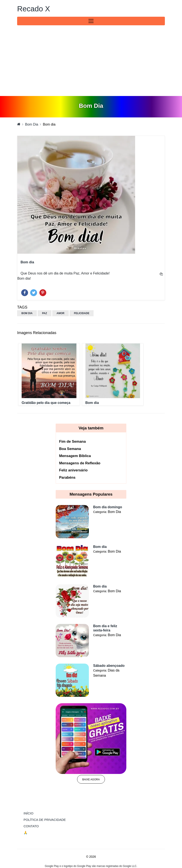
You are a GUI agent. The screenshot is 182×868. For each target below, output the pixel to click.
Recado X (34, 9)
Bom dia (92, 403)
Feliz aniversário (73, 470)
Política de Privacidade (45, 820)
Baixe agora (91, 780)
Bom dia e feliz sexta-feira (105, 628)
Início (37, 813)
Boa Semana (70, 449)
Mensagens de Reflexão (80, 463)
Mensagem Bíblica (75, 456)
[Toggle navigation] (91, 21)
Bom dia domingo (108, 507)
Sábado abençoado (109, 666)
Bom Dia (32, 124)
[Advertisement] (91, 64)
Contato (31, 826)
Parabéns (67, 477)
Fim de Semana (72, 441)
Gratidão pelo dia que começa (46, 403)
